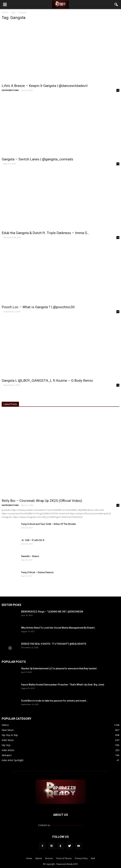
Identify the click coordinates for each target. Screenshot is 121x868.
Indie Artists (8, 750)
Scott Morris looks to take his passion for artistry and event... (55, 701)
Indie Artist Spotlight (13, 760)
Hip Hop (6, 745)
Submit (39, 858)
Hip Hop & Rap (10, 735)
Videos (5, 725)
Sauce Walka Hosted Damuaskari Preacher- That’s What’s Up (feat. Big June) (63, 685)
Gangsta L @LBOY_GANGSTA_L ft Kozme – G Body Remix (47, 381)
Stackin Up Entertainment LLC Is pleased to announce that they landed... (60, 668)
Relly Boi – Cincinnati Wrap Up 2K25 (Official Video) (42, 501)
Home (5, 13)
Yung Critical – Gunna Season (37, 572)
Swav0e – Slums (30, 556)
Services (49, 858)
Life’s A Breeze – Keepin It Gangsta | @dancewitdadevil (45, 86)
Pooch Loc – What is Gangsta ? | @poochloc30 (38, 307)
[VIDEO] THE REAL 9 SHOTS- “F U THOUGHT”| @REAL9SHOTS (54, 644)
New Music (8, 730)
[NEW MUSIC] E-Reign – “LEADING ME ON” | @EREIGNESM (52, 612)
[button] (116, 5)
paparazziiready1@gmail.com (67, 825)
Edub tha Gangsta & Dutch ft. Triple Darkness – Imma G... (46, 233)
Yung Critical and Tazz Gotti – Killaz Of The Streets (49, 524)
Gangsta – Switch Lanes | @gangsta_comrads (37, 159)
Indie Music (8, 740)
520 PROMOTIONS (10, 90)
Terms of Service (64, 858)
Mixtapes (7, 755)
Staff (93, 858)
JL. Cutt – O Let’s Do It (33, 540)
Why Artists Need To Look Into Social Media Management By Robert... (59, 628)
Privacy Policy (81, 858)
